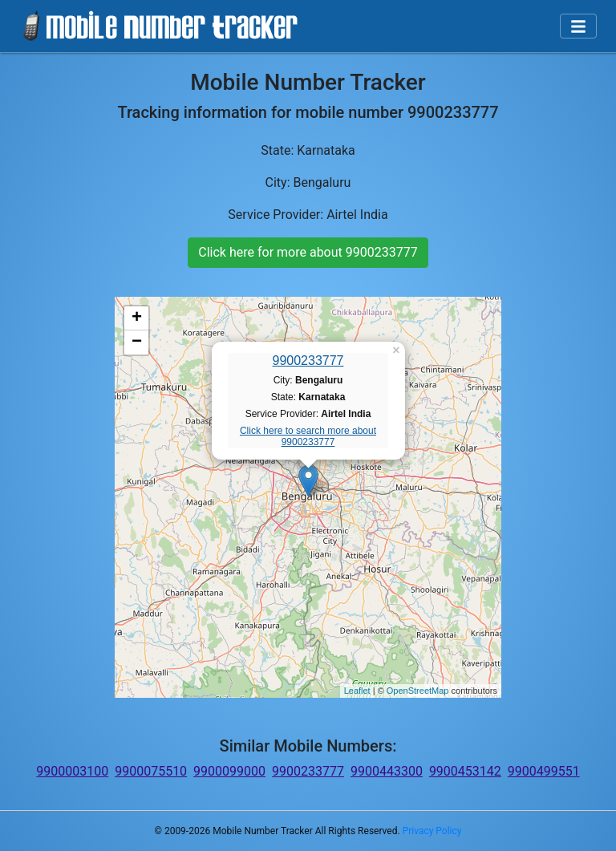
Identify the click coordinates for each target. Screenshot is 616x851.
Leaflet (357, 691)
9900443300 (387, 771)
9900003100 (72, 771)
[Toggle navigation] (578, 26)
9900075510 (151, 771)
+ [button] (137, 318)
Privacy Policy (432, 831)
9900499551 (544, 771)
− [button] (137, 342)
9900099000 (229, 771)
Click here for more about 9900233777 (308, 252)
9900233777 (308, 361)
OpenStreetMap (418, 691)
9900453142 (465, 771)
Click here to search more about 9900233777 (308, 436)
